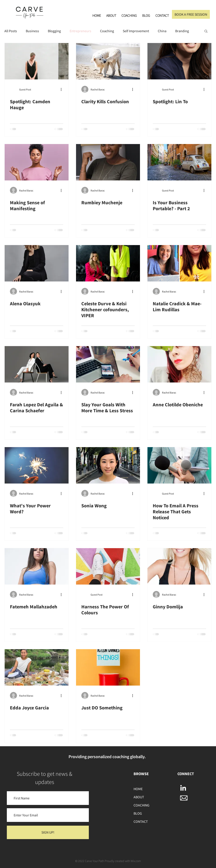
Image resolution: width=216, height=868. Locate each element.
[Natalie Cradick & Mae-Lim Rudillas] (179, 263)
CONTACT (141, 821)
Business (32, 31)
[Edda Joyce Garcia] (37, 667)
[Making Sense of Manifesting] (37, 162)
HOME (138, 789)
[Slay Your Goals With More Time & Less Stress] (108, 364)
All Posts (11, 31)
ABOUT (139, 797)
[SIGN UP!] (48, 832)
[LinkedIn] (183, 788)
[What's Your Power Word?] (37, 465)
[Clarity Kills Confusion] (108, 61)
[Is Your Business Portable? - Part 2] (179, 162)
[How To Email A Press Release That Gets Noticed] (179, 465)
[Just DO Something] (108, 667)
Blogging (54, 31)
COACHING (142, 805)
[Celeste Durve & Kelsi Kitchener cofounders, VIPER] (108, 263)
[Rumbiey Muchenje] (108, 162)
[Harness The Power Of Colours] (108, 566)
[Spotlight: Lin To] (179, 61)
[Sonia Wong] (108, 465)
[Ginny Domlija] (179, 566)
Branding (182, 31)
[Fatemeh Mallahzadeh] (37, 566)
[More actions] (63, 89)
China (162, 31)
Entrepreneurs (80, 31)
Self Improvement (136, 31)
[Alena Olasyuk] (37, 263)
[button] (206, 31)
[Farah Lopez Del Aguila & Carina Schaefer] (37, 364)
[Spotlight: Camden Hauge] (37, 61)
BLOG (138, 813)
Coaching (107, 31)
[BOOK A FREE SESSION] (191, 14)
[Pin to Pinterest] (12, 50)
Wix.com (136, 861)
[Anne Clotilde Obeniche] (179, 364)
